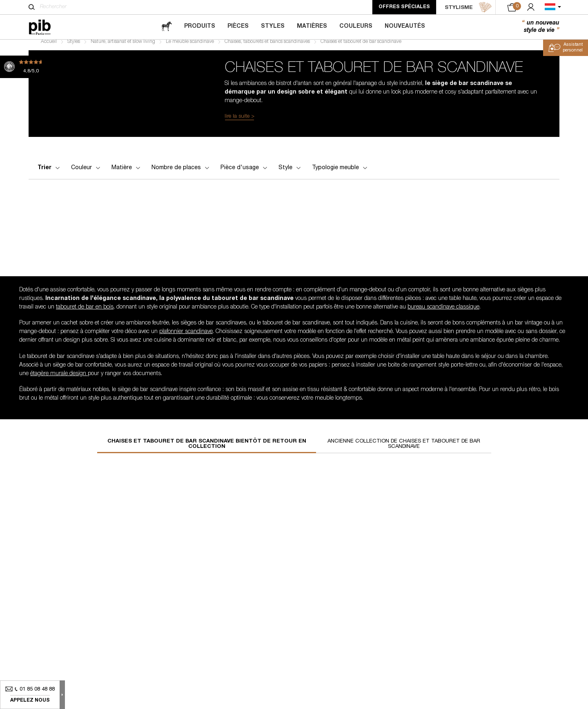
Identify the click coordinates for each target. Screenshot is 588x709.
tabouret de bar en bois (85, 313)
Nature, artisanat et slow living (123, 47)
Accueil (49, 47)
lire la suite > (239, 122)
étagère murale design (59, 380)
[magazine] (167, 27)
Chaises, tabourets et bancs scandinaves (267, 47)
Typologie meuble (340, 174)
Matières (312, 27)
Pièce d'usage (245, 174)
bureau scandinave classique (443, 313)
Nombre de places (181, 174)
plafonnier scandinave (186, 338)
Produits (200, 27)
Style (290, 174)
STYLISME (468, 7)
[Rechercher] (32, 7)
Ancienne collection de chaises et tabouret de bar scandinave (404, 450)
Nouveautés (405, 27)
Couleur (86, 174)
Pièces (238, 27)
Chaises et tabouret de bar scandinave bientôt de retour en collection (207, 450)
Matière (127, 174)
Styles (273, 27)
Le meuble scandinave (190, 47)
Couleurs (356, 27)
